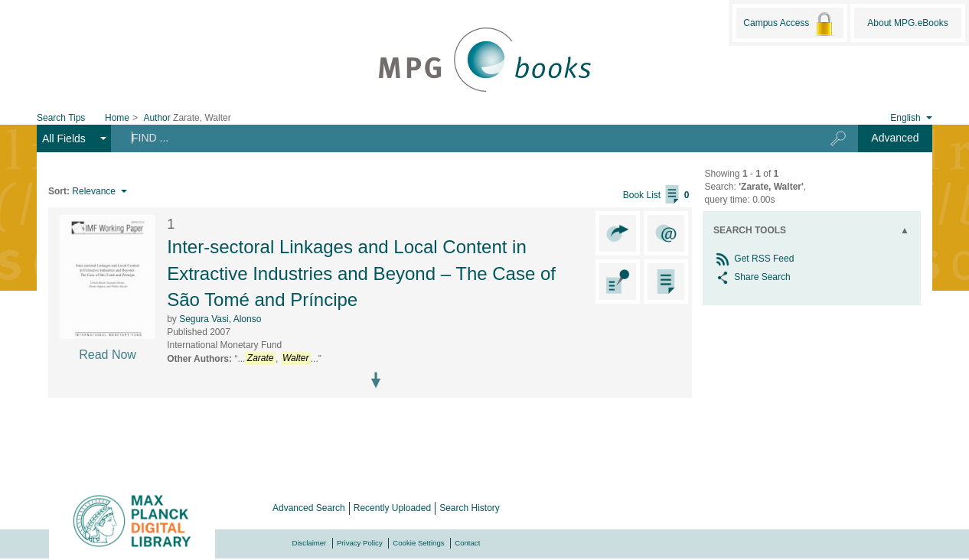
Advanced (895, 138)
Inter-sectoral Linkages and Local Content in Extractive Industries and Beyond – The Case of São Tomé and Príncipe (361, 273)
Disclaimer (310, 543)
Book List (656, 195)
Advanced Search (309, 508)
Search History (470, 508)
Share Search (752, 277)
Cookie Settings (418, 543)
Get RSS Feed (754, 259)
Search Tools (750, 230)
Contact (467, 543)
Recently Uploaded (392, 508)
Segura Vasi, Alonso (220, 319)
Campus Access (790, 24)
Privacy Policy (360, 543)
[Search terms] (458, 138)
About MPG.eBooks (907, 23)
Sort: (59, 191)
